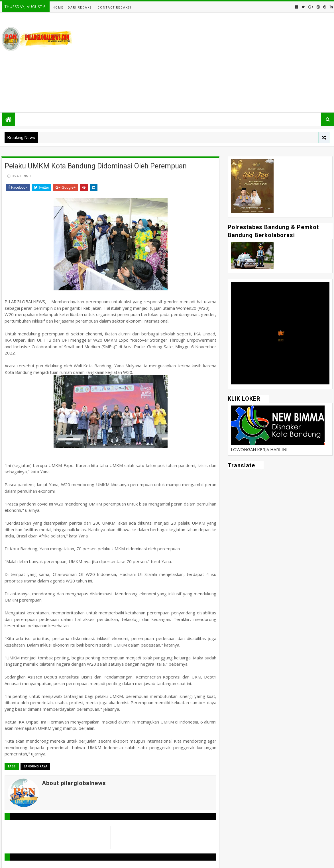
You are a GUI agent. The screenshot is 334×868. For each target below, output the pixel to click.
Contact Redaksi (114, 8)
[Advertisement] (229, 62)
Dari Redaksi (81, 8)
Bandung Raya (35, 766)
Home (58, 8)
